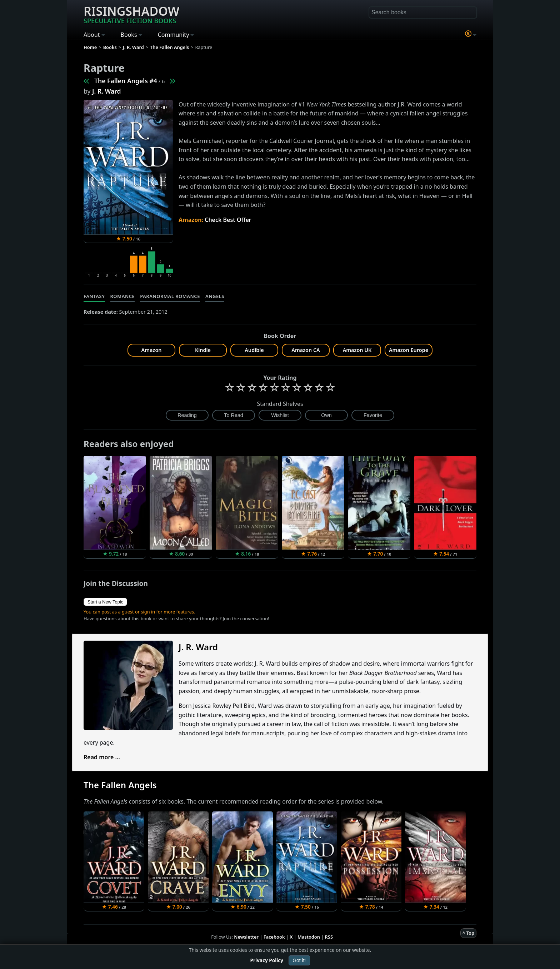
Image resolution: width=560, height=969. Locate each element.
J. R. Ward (107, 91)
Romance (123, 296)
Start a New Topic (105, 602)
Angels (215, 296)
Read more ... (102, 757)
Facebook (274, 937)
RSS (329, 937)
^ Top (468, 933)
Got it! (299, 960)
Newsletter (246, 937)
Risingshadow (131, 14)
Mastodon (309, 937)
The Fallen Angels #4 (126, 81)
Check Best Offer (228, 220)
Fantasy (94, 296)
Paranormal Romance (170, 296)
